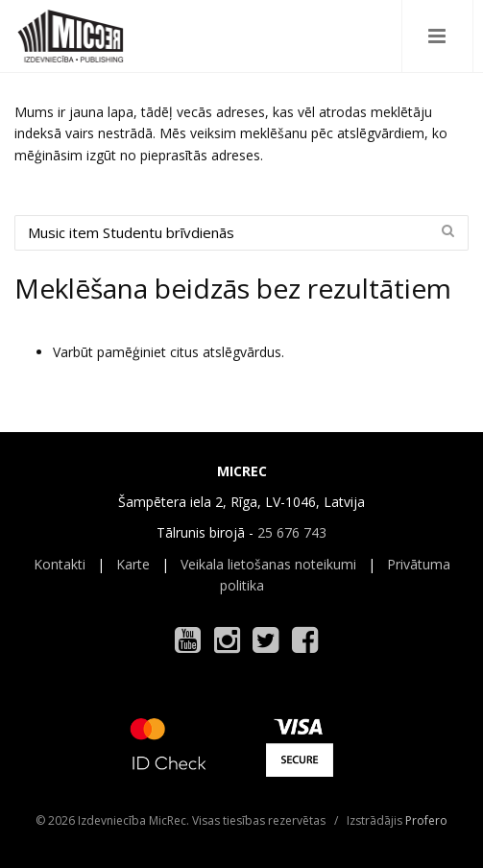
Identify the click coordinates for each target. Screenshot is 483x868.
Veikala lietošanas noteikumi (268, 564)
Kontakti (60, 564)
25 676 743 (292, 532)
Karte (133, 564)
